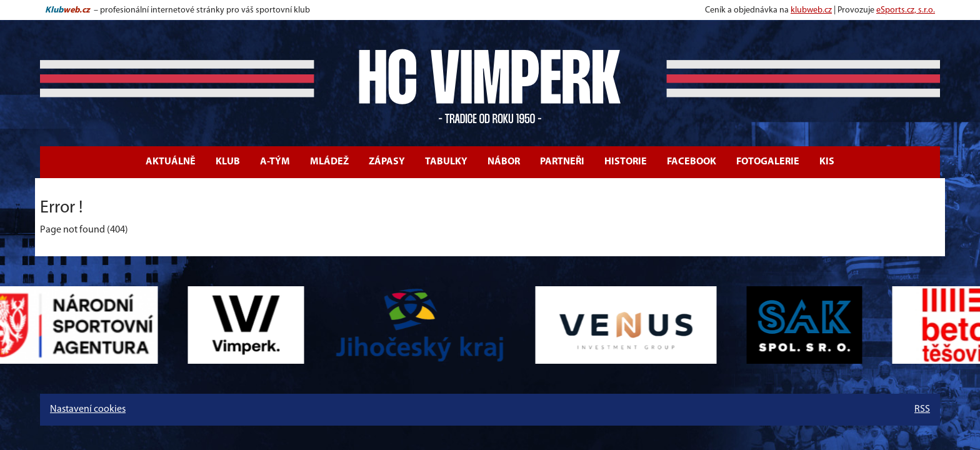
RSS (922, 409)
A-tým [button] (275, 162)
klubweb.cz (811, 10)
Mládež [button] (329, 162)
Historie (626, 162)
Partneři (562, 162)
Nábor (504, 162)
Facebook (692, 162)
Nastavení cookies (88, 409)
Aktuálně (171, 162)
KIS (827, 162)
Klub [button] (228, 162)
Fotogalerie (768, 162)
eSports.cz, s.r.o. (906, 10)
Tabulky (446, 162)
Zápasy (387, 162)
